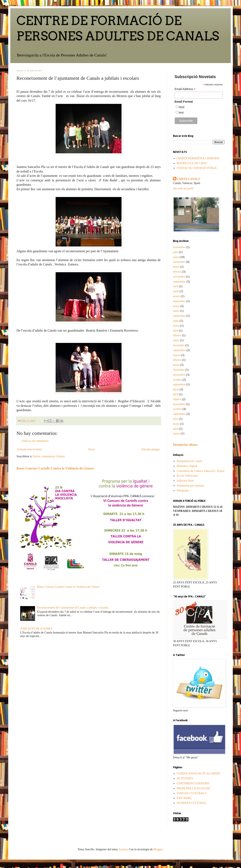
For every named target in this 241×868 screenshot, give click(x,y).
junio (176, 257)
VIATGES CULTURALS (191, 793)
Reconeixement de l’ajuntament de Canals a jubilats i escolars (73, 608)
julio (176, 252)
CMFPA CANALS (188, 179)
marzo (177, 296)
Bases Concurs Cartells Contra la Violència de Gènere (55, 468)
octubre (177, 380)
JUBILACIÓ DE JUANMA (36, 629)
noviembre (179, 247)
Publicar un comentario (35, 441)
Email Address (185, 89)
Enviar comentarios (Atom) (49, 456)
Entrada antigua (151, 449)
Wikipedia (183, 491)
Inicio (92, 449)
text (181, 113)
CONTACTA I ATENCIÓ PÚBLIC (197, 168)
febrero (177, 272)
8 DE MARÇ (184, 798)
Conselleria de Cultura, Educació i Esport (201, 471)
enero (176, 311)
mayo (176, 267)
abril (176, 286)
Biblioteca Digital (187, 466)
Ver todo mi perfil (183, 188)
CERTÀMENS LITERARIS (193, 783)
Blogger (158, 849)
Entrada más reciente (30, 449)
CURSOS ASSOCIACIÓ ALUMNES (199, 774)
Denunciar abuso (185, 445)
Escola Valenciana (187, 476)
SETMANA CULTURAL (192, 803)
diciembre (179, 345)
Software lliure (185, 481)
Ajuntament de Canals (190, 461)
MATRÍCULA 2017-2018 (192, 163)
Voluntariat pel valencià (190, 486)
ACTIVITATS (185, 778)
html (182, 107)
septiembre (179, 282)
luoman (123, 849)
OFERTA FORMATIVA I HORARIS (198, 158)
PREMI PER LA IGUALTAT (194, 788)
